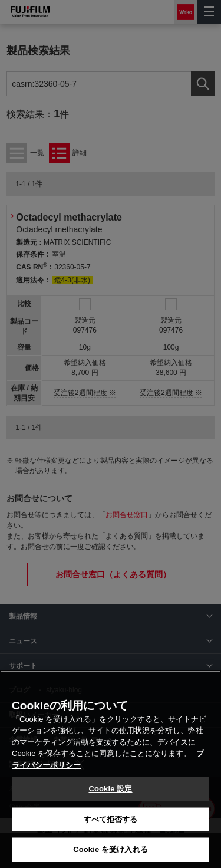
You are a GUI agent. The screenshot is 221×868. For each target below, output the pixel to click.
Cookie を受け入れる (111, 849)
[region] (111, 769)
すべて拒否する (111, 819)
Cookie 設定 (110, 789)
